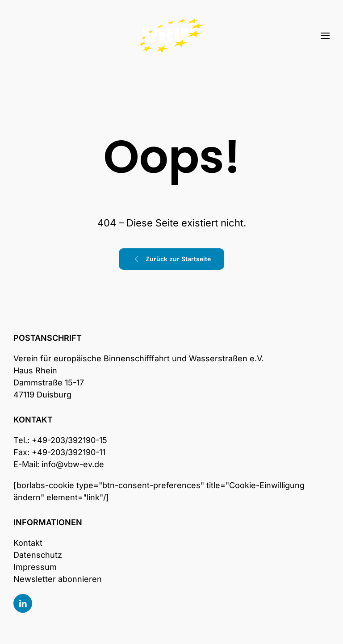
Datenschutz (38, 555)
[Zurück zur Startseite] (171, 36)
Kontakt (28, 543)
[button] (325, 36)
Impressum (35, 567)
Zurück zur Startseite (171, 259)
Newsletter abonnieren (58, 579)
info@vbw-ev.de (73, 464)
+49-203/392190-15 (69, 440)
